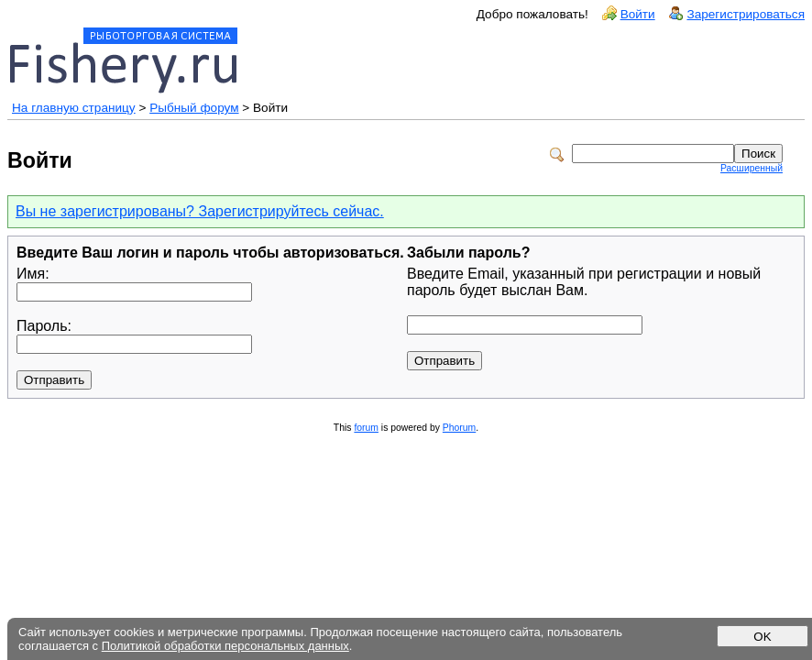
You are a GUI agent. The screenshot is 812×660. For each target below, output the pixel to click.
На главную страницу (74, 108)
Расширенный (752, 168)
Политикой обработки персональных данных (225, 646)
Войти (638, 14)
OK (762, 637)
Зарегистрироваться (746, 14)
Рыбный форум (194, 108)
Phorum (459, 428)
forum (366, 428)
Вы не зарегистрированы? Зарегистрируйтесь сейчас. (200, 211)
